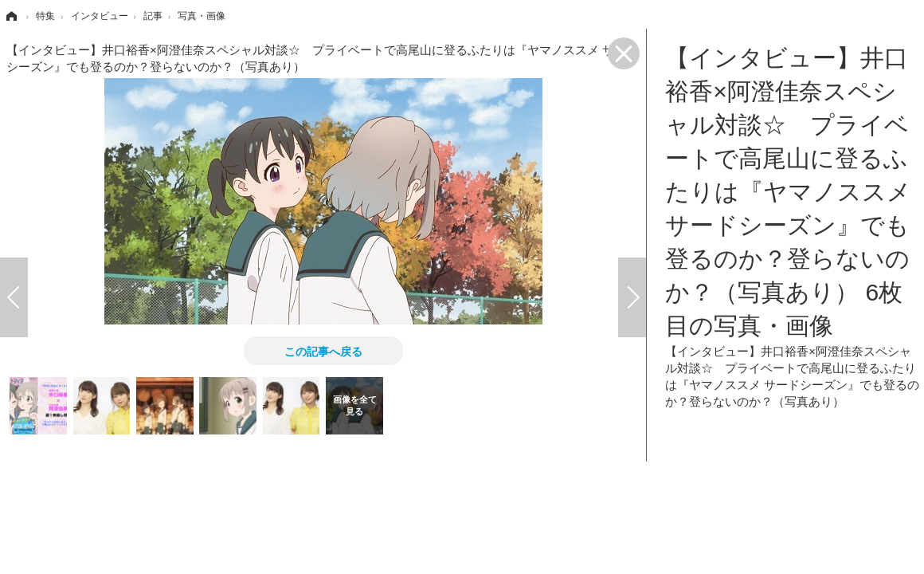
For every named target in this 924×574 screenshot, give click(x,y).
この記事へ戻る (323, 351)
